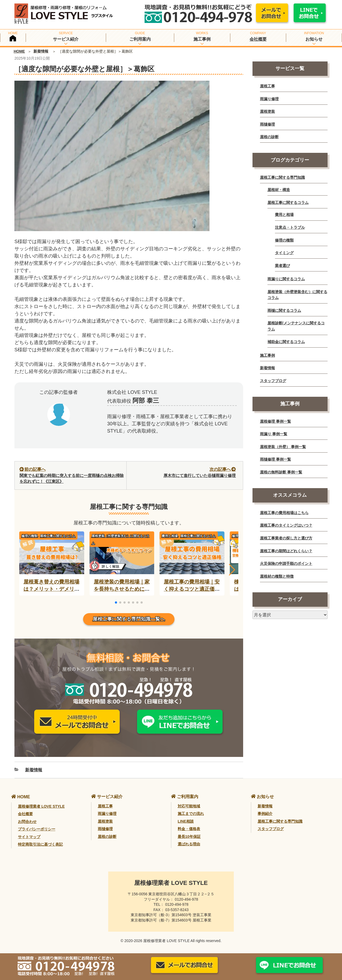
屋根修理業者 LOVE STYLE (41, 806)
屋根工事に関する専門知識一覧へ (129, 619)
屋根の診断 (269, 137)
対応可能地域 (189, 806)
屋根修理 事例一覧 (275, 421)
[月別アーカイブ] (290, 615)
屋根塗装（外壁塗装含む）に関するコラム (121, 540)
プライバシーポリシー (37, 829)
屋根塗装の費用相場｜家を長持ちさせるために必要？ (122, 589)
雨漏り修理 (269, 99)
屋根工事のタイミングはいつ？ (286, 525)
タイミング (284, 253)
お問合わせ (27, 822)
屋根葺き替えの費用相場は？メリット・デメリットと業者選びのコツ (51, 589)
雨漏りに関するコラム (286, 279)
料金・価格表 (189, 829)
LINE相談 (186, 821)
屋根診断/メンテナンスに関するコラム (296, 326)
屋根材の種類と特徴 (277, 576)
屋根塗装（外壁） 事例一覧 (283, 447)
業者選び (282, 266)
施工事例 (267, 355)
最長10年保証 (189, 837)
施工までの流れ (191, 814)
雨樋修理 (267, 124)
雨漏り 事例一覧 (274, 434)
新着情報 (41, 51)
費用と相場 (284, 215)
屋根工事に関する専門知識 (282, 177)
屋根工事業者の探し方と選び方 (286, 538)
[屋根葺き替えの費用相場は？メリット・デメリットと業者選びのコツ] (52, 570)
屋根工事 (267, 86)
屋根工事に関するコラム (58, 536)
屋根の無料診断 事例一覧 (281, 472)
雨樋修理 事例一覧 (275, 459)
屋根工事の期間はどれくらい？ (286, 551)
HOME (19, 51)
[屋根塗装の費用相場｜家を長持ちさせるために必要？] (122, 570)
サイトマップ (29, 837)
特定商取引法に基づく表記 (40, 844)
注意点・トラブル (290, 227)
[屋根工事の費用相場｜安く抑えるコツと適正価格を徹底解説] (192, 570)
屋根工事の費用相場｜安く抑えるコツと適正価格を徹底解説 (192, 589)
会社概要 (258, 39)
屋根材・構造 (279, 190)
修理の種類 (284, 240)
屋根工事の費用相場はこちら (284, 513)
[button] (232, 570)
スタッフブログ (273, 381)
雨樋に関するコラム (284, 310)
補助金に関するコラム (286, 342)
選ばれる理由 (189, 844)
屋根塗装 (267, 111)
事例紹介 (265, 814)
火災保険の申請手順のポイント (286, 563)
